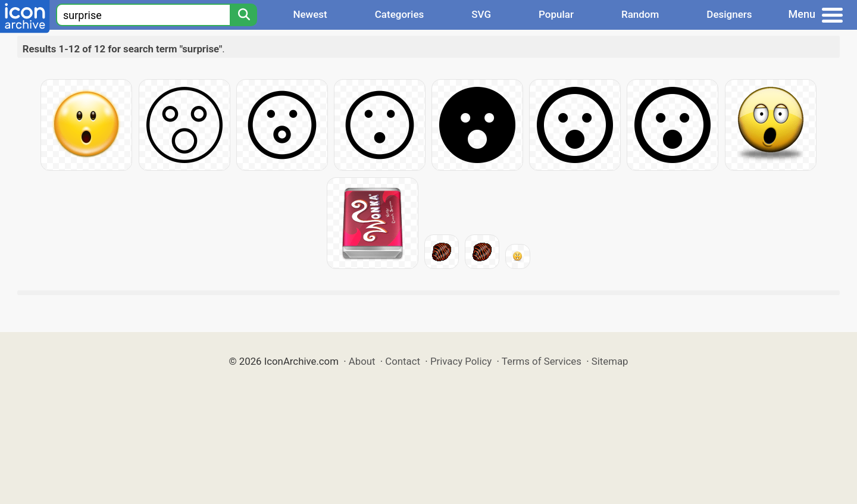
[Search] (243, 15)
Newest (310, 14)
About (362, 361)
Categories (400, 14)
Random (640, 14)
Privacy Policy (461, 361)
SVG (481, 14)
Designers (729, 14)
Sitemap (610, 361)
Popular (556, 14)
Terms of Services (542, 361)
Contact (403, 361)
